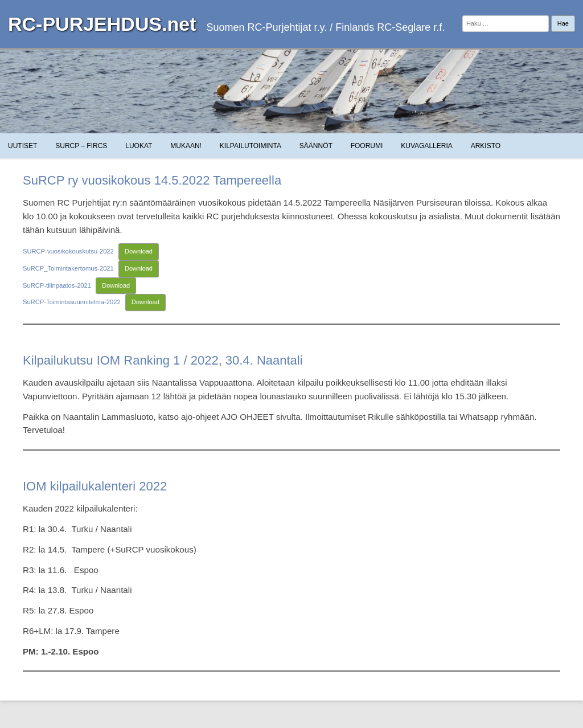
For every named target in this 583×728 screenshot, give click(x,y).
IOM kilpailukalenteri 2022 (95, 486)
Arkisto (486, 146)
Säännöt (316, 146)
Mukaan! (186, 146)
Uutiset (22, 146)
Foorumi (367, 146)
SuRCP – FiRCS (81, 146)
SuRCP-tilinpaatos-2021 (57, 285)
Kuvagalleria (426, 146)
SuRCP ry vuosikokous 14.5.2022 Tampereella (152, 180)
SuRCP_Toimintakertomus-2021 (68, 268)
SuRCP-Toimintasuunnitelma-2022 (72, 302)
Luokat (139, 146)
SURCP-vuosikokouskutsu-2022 (68, 251)
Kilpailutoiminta (251, 146)
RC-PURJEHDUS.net (102, 24)
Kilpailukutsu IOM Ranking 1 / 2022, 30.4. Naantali (163, 360)
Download (139, 251)
